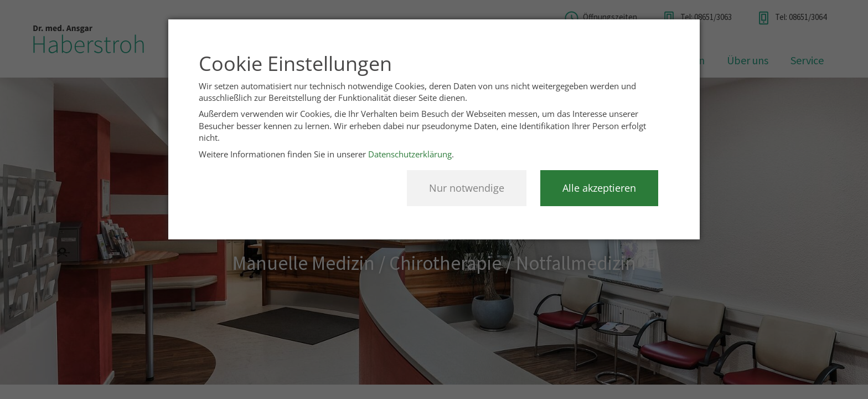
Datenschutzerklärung (410, 154)
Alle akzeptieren (599, 188)
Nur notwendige (467, 188)
